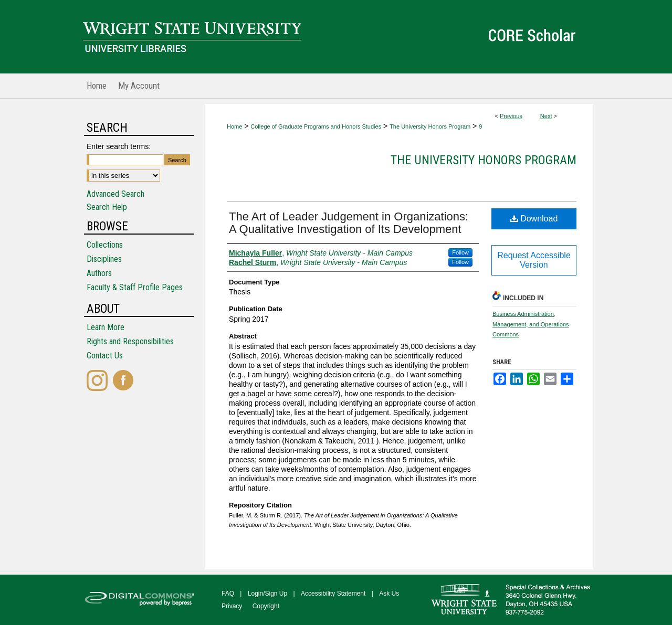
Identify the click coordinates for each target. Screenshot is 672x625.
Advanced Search (115, 194)
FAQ (228, 594)
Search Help (107, 207)
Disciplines (104, 259)
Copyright (266, 606)
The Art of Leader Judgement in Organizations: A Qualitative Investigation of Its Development (349, 223)
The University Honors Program (430, 126)
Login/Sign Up (267, 594)
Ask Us (389, 594)
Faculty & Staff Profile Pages (135, 287)
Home (234, 126)
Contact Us (105, 356)
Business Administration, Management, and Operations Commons (531, 324)
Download (534, 219)
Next (546, 116)
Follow (460, 252)
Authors (99, 273)
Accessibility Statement (333, 594)
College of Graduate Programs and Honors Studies (316, 126)
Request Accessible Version (534, 260)
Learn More (106, 327)
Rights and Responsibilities (130, 341)
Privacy (232, 606)
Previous (511, 116)
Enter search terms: (119, 146)
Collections (105, 245)
